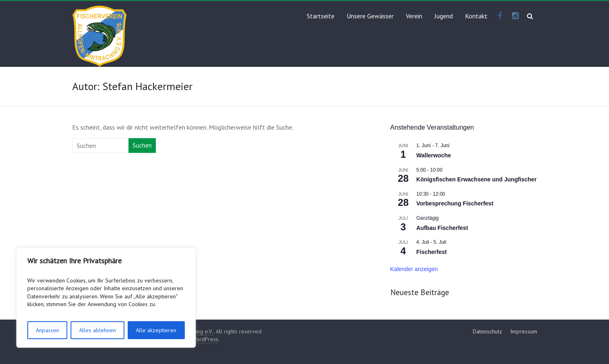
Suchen (142, 145)
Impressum (524, 331)
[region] (106, 298)
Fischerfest (432, 252)
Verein (414, 16)
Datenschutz (487, 331)
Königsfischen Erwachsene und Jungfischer (477, 179)
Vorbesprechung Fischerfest (455, 203)
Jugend (444, 16)
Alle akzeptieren (156, 330)
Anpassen (48, 330)
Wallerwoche (434, 155)
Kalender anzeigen (414, 269)
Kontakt (476, 16)
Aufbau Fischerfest (442, 228)
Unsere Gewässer (370, 16)
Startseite (321, 16)
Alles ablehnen (97, 330)
